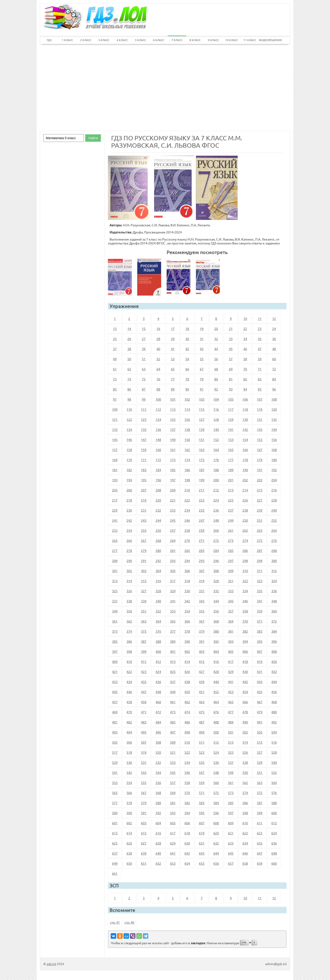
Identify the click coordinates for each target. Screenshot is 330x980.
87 (144, 389)
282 (187, 551)
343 (202, 601)
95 (260, 389)
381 (231, 631)
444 (274, 682)
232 (158, 510)
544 (158, 772)
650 (129, 863)
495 (144, 732)
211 (202, 490)
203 (260, 480)
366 (187, 621)
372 (274, 621)
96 (274, 389)
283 (202, 551)
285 (231, 551)
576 (274, 793)
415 (202, 662)
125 (173, 419)
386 (129, 641)
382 (245, 631)
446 (129, 692)
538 (245, 762)
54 (187, 359)
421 (115, 672)
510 (187, 742)
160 (158, 450)
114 (187, 409)
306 (187, 571)
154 (245, 440)
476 (216, 712)
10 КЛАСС (232, 40)
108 (274, 399)
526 (245, 752)
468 (274, 702)
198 (187, 480)
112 (158, 409)
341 (173, 601)
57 (231, 359)
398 (129, 651)
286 (245, 551)
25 (115, 339)
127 (202, 419)
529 (115, 762)
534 (187, 762)
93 (231, 389)
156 (274, 440)
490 (245, 722)
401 (173, 651)
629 (173, 843)
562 (245, 783)
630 (187, 843)
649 (115, 863)
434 (129, 682)
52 (158, 359)
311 (260, 571)
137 (173, 429)
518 (129, 752)
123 (144, 419)
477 (231, 712)
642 (187, 853)
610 (245, 823)
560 (216, 783)
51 (144, 359)
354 (187, 611)
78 (187, 379)
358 (245, 611)
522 (187, 752)
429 (231, 672)
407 (260, 651)
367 (202, 621)
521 (173, 752)
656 (216, 863)
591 (144, 813)
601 (115, 823)
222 (187, 500)
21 (231, 329)
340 (158, 601)
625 (115, 843)
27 (144, 339)
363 (144, 621)
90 (187, 389)
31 (202, 339)
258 (187, 530)
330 (187, 591)
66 (187, 369)
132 (274, 419)
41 (173, 349)
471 (144, 712)
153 (231, 440)
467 (260, 702)
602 (129, 823)
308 (216, 571)
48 (274, 349)
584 (216, 803)
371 (260, 621)
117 (231, 409)
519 (144, 752)
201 (231, 480)
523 (202, 752)
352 (158, 611)
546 (187, 772)
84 (274, 379)
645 (231, 853)
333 (231, 591)
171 (144, 460)
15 (144, 329)
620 (216, 833)
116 (216, 409)
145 (115, 440)
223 (202, 500)
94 (245, 389)
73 (115, 379)
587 (260, 803)
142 (245, 429)
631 (202, 843)
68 (216, 369)
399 (144, 651)
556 (158, 783)
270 (187, 540)
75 (144, 379)
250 (245, 520)
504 (274, 732)
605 (173, 823)
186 (187, 470)
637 (115, 853)
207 (144, 490)
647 (260, 853)
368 (216, 621)
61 (115, 369)
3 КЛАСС (104, 40)
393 (231, 641)
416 (216, 662)
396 (274, 641)
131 (260, 419)
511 (202, 742)
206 (129, 490)
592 (158, 813)
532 (158, 762)
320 (216, 581)
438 (187, 682)
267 (144, 540)
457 (115, 702)
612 (274, 823)
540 (274, 762)
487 (202, 722)
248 (216, 520)
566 (129, 793)
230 (129, 510)
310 (245, 571)
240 (274, 510)
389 (173, 641)
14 (129, 329)
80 (216, 379)
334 (245, 591)
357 (231, 611)
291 (144, 561)
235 (202, 510)
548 (216, 772)
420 (274, 662)
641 (173, 853)
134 (129, 429)
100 (158, 399)
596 (216, 813)
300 (274, 561)
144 (274, 429)
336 (274, 591)
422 (129, 672)
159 (144, 450)
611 (260, 823)
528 (274, 752)
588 (274, 803)
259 (202, 530)
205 (115, 490)
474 (187, 712)
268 (158, 540)
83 (260, 379)
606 (187, 823)
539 (260, 762)
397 (115, 651)
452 (216, 692)
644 (216, 853)
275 (260, 540)
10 (245, 318)
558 (187, 783)
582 (187, 803)
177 (231, 460)
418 (245, 662)
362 (129, 621)
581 (173, 803)
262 (245, 530)
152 (216, 440)
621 (231, 833)
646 (245, 853)
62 (129, 369)
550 (245, 772)
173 (173, 460)
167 (260, 450)
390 (187, 641)
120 (274, 409)
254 (129, 530)
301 (115, 571)
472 (158, 712)
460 (158, 702)
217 (115, 500)
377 (173, 631)
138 (187, 429)
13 (115, 329)
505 (115, 742)
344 (216, 601)
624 (274, 833)
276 (274, 540)
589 (115, 813)
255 (144, 530)
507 (144, 742)
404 (216, 651)
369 (231, 621)
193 (115, 480)
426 (187, 672)
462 (187, 702)
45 (231, 349)
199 (202, 480)
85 (115, 389)
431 (260, 672)
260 (216, 530)
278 (129, 551)
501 (231, 732)
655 (202, 863)
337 (115, 601)
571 (202, 793)
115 (202, 409)
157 (115, 450)
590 (129, 813)
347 (260, 601)
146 (129, 440)
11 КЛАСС (250, 40)
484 (158, 722)
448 (158, 692)
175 (202, 460)
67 (202, 369)
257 (173, 530)
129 (231, 419)
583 (202, 803)
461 (173, 702)
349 (115, 611)
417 (231, 662)
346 (245, 601)
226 (245, 500)
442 (245, 682)
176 (216, 460)
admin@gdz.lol (276, 964)
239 (260, 510)
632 (216, 843)
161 (173, 450)
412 (158, 662)
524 (216, 752)
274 (245, 540)
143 (260, 429)
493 (115, 732)
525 (231, 752)
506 (129, 742)
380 (216, 631)
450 (187, 692)
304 (158, 571)
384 (274, 631)
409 (115, 662)
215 (260, 490)
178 (245, 460)
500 (216, 732)
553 (115, 783)
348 (274, 601)
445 (115, 692)
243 (144, 520)
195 (144, 480)
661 (115, 873)
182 (129, 470)
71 (260, 369)
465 (231, 702)
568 (158, 793)
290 (129, 561)
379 (202, 631)
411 (144, 662)
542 (129, 772)
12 (274, 318)
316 (158, 581)
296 (216, 561)
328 (158, 591)
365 (173, 621)
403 (202, 651)
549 (231, 772)
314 (129, 581)
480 (274, 712)
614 (129, 833)
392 (216, 641)
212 (216, 490)
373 (115, 631)
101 (173, 399)
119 (260, 409)
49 (115, 359)
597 (231, 813)
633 (231, 843)
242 (129, 520)
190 (245, 470)
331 (202, 591)
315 (144, 581)
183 (144, 470)
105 (231, 399)
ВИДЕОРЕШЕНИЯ (268, 40)
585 (231, 803)
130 (245, 419)
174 (187, 460)
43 (202, 349)
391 (202, 641)
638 (129, 853)
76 (158, 379)
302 (129, 571)
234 (187, 510)
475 (202, 712)
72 (274, 369)
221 (173, 500)
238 (245, 510)
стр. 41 (115, 922)
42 (187, 349)
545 (173, 772)
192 (274, 470)
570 (187, 793)
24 (274, 329)
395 (260, 641)
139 (202, 429)
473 (173, 712)
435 (144, 682)
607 (202, 823)
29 (173, 339)
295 (202, 561)
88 (158, 389)
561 (231, 783)
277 (115, 551)
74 (129, 379)
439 (202, 682)
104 (216, 399)
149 (173, 440)
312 (274, 571)
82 (245, 379)
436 (158, 682)
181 (115, 470)
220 (158, 500)
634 (245, 843)
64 (158, 369)
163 (202, 450)
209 (173, 490)
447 (144, 692)
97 (115, 399)
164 (216, 450)
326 (129, 591)
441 (231, 682)
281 (173, 551)
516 (274, 742)
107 (260, 399)
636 (274, 843)
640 (158, 853)
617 (173, 833)
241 (115, 520)
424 (158, 672)
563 (260, 783)
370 (245, 621)
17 (173, 329)
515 (260, 742)
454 (245, 692)
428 (216, 672)
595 (202, 813)
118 (245, 409)
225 (231, 500)
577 (115, 803)
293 (173, 561)
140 (216, 429)
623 (260, 833)
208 (158, 490)
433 (115, 682)
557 (173, 783)
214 (245, 490)
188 (216, 470)
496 (158, 732)
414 (187, 662)
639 (144, 853)
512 (216, 742)
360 (274, 611)
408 (274, 651)
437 (173, 682)
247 (202, 520)
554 (129, 783)
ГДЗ (49, 40)
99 (144, 399)
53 (173, 359)
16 (158, 329)
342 (187, 601)
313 (115, 581)
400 (158, 651)
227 (260, 500)
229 (115, 510)
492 (274, 722)
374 (129, 631)
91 (202, 389)
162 (187, 450)
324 (274, 581)
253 (115, 530)
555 (144, 783)
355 (202, 611)
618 (187, 833)
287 (260, 551)
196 (158, 480)
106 (245, 399)
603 (144, 823)
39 (144, 349)
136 (158, 429)
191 (260, 470)
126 (187, 419)
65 (173, 369)
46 (245, 349)
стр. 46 (129, 922)
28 (158, 339)
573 (231, 793)
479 (260, 712)
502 (245, 732)
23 (260, 329)
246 (187, 520)
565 (115, 793)
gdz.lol (51, 964)
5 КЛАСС (140, 40)
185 (173, 470)
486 (187, 722)
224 (216, 500)
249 (231, 520)
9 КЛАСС (213, 40)
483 (144, 722)
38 (129, 349)
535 (202, 762)
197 (173, 480)
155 (260, 440)
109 (115, 409)
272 (216, 540)
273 (231, 540)
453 (231, 692)
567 (144, 793)
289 (115, 561)
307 (202, 571)
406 (245, 651)
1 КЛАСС (67, 40)
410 (129, 662)
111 (144, 409)
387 (144, 641)
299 (260, 561)
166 (245, 450)
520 (158, 752)
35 (260, 339)
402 (187, 651)
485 (173, 722)
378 (187, 631)
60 (274, 359)
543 (144, 772)
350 (129, 611)
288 (274, 551)
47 (260, 349)
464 (216, 702)
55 (202, 359)
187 (202, 470)
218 (129, 500)
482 (129, 722)
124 (158, 419)
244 (158, 520)
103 (202, 399)
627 (144, 843)
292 (158, 561)
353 (173, 611)
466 (245, 702)
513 (231, 742)
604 (158, 823)
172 (158, 460)
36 (274, 339)
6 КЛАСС (159, 40)
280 (158, 551)
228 (274, 500)
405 (231, 651)
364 (158, 621)
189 (231, 470)
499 (202, 732)
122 (129, 419)
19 (202, 329)
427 (202, 672)
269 (173, 540)
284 (216, 551)
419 (260, 662)
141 (231, 429)
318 (187, 581)
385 (115, 641)
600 (274, 813)
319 (202, 581)
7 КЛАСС (177, 40)
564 (274, 783)
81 (231, 379)
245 (173, 520)
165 (231, 450)
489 (231, 722)
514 (245, 742)
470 (129, 712)
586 (245, 803)
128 (216, 419)
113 (173, 409)
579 (144, 803)
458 (129, 702)
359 (260, 611)
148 (158, 440)
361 (115, 621)
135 (144, 429)
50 (129, 359)
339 (144, 601)
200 (216, 480)
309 (231, 571)
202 (245, 480)
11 (260, 318)
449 (173, 692)
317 (173, 581)
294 (187, 561)
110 (129, 409)
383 (260, 631)
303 (144, 571)
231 (144, 510)
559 (202, 783)
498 (187, 732)
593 (173, 813)
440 (216, 682)
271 (202, 540)
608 (216, 823)
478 (245, 712)
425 (173, 672)
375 (144, 631)
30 (187, 339)
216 (274, 490)
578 (129, 803)
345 (231, 601)
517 (115, 752)
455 (260, 692)
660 (274, 863)
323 (260, 581)
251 (260, 520)
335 (260, 591)
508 (158, 742)
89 (173, 389)
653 (173, 863)
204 (274, 480)
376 (158, 631)
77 (173, 379)
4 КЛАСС (122, 40)
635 (260, 843)
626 (129, 843)
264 (274, 530)
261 (231, 530)
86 (129, 389)
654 (187, 863)
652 (158, 863)
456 (274, 692)
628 (158, 843)
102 (187, 399)
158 (129, 450)
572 (216, 793)
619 (202, 833)
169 (115, 460)
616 (158, 833)
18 (187, 329)
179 (260, 460)
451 (202, 692)
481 (115, 722)
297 (231, 561)
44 (216, 349)
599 (260, 813)
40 (158, 349)
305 (173, 571)
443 (260, 682)
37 (115, 349)
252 (274, 520)
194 (129, 480)
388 (158, 641)
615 (144, 833)
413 (173, 662)
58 (245, 359)
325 (115, 591)
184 (158, 470)
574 (245, 793)
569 (173, 793)
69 (231, 369)
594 (187, 813)
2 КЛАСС (86, 40)
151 (202, 440)
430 (245, 672)
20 (216, 329)
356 (216, 611)
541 (115, 772)
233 (173, 510)
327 (144, 591)
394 (245, 641)
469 (115, 712)
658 (245, 863)
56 (216, 359)
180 (274, 460)
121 (115, 419)
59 (260, 359)
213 (231, 490)
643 (202, 853)
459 (144, 702)
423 (144, 672)
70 (245, 369)
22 (245, 329)
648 (274, 853)
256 (158, 530)
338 (129, 601)
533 (173, 762)
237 (231, 510)
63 (144, 369)
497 (173, 732)
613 (115, 833)
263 (260, 530)
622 (245, 833)
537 (231, 762)
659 (260, 863)
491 (260, 722)
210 (187, 490)
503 (260, 732)
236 (216, 510)
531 (144, 762)
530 (129, 762)
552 (274, 772)
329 (173, 591)
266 (129, 540)
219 (144, 500)
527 (260, 752)
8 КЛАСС (195, 40)
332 (216, 591)
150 (187, 440)
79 (202, 379)
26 (129, 339)
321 (231, 581)
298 (245, 561)
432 (274, 672)
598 (245, 813)
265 (115, 540)
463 (202, 702)
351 (144, 611)
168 (274, 450)
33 (231, 339)
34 (245, 339)
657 (231, 863)
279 (144, 551)
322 (245, 581)
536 (216, 762)
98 (129, 399)
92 (216, 389)
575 (260, 793)
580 (158, 803)
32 (216, 339)
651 (144, 863)
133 (115, 429)
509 (173, 742)
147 (144, 440)
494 (129, 732)
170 (129, 460)
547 (202, 772)
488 (216, 722)
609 (231, 823)
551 (260, 772)
